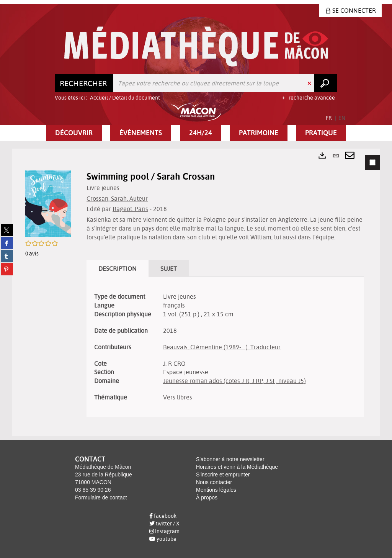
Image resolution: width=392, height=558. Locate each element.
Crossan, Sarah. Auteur (117, 198)
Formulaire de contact (101, 497)
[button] (74, 133)
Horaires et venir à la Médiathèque (237, 467)
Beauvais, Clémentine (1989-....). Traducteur (222, 347)
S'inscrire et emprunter (223, 475)
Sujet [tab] (169, 268)
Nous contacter (214, 482)
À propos (207, 497)
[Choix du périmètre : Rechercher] (84, 83)
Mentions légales (216, 490)
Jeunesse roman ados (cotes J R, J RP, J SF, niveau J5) (234, 381)
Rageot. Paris (130, 209)
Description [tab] (118, 268)
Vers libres (178, 397)
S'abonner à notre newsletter (230, 459)
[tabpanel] (196, 292)
